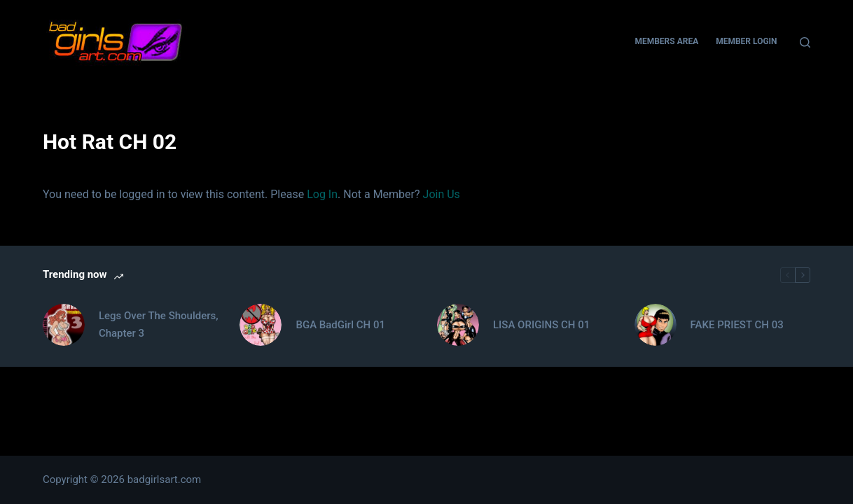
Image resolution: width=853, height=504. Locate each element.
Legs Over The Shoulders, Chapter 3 (159, 324)
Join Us (442, 194)
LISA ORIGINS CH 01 (541, 325)
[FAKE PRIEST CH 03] (656, 325)
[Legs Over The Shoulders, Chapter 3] (64, 325)
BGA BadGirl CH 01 (340, 325)
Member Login (746, 41)
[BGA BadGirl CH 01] (261, 325)
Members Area (666, 41)
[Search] (805, 42)
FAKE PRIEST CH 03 (737, 325)
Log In (322, 194)
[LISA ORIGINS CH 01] (458, 325)
